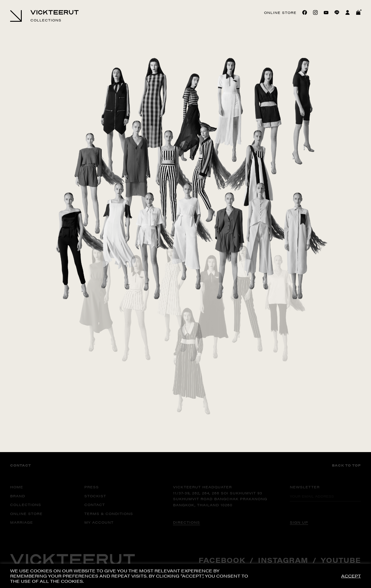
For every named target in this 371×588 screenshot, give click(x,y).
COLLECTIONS (26, 505)
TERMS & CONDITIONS (109, 514)
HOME (17, 487)
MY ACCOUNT (99, 522)
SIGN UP (299, 522)
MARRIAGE (22, 522)
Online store (280, 12)
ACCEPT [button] (351, 576)
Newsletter (305, 487)
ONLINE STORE (26, 514)
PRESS (92, 487)
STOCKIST (95, 496)
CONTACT (95, 505)
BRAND (18, 496)
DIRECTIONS (187, 522)
